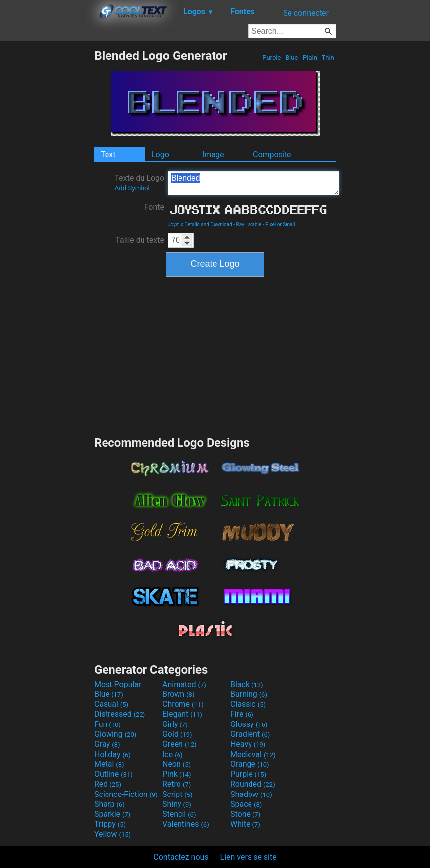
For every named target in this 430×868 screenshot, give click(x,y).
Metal (109, 764)
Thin (328, 57)
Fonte (154, 207)
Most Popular (118, 684)
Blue (292, 57)
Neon (177, 764)
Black (247, 684)
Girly (175, 724)
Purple (272, 57)
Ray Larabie (249, 225)
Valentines (186, 824)
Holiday (112, 754)
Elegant (182, 714)
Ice (172, 754)
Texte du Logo (139, 182)
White (245, 824)
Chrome (183, 704)
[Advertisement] (47, 196)
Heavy (248, 744)
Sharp (109, 804)
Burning (249, 694)
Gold (177, 734)
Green (179, 744)
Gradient (250, 734)
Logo (160, 155)
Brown (178, 694)
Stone (245, 814)
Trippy (110, 824)
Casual (111, 704)
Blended (253, 183)
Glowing (115, 734)
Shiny (177, 804)
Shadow (251, 794)
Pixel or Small (280, 225)
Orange (250, 764)
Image (213, 155)
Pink (177, 774)
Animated (184, 684)
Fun (107, 724)
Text (108, 155)
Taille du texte (140, 240)
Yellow (112, 834)
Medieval (253, 754)
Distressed (120, 714)
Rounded (253, 784)
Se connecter (306, 13)
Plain (310, 57)
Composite (272, 155)
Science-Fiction (126, 794)
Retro (177, 784)
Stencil (179, 814)
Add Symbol (132, 188)
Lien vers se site (249, 857)
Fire (242, 714)
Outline (113, 774)
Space (246, 804)
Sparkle (112, 814)
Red (108, 784)
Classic (248, 704)
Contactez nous (181, 857)
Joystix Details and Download (200, 225)
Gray (107, 744)
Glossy (249, 724)
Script (178, 794)
